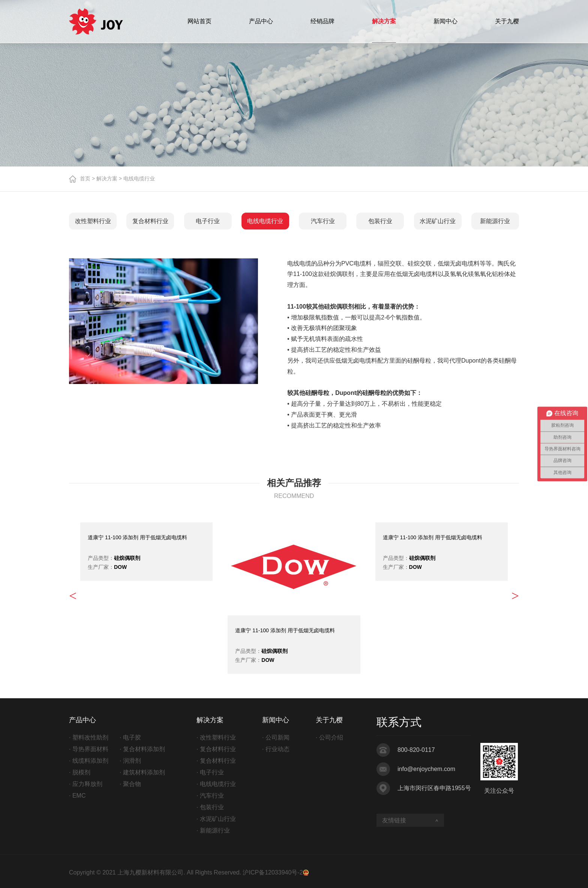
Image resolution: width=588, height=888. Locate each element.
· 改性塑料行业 (216, 737)
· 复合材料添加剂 (142, 749)
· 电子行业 (210, 772)
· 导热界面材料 (89, 749)
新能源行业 (495, 221)
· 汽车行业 (210, 796)
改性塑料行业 (93, 221)
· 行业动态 (276, 749)
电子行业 (208, 221)
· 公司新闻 (276, 737)
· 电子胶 (130, 737)
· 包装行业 (210, 807)
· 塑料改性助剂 (89, 737)
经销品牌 (322, 21)
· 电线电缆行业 (216, 784)
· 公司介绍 (329, 737)
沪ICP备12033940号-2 (273, 872)
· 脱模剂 (80, 772)
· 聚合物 (130, 784)
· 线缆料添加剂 (89, 761)
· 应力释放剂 (86, 784)
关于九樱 (507, 21)
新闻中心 (445, 21)
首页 (85, 178)
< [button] (73, 596)
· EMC (77, 796)
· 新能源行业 (213, 830)
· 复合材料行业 (216, 749)
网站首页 (199, 21)
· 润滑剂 (130, 761)
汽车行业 (323, 221)
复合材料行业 (150, 221)
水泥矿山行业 (438, 221)
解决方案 (384, 21)
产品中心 (261, 21)
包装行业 (380, 221)
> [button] (515, 596)
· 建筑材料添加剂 (142, 772)
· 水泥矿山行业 (216, 819)
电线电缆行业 (265, 221)
